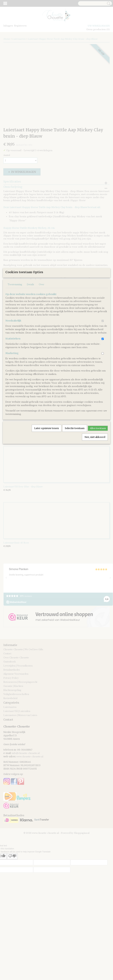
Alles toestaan (98, 461)
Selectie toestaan (75, 461)
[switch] (103, 354)
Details (30, 317)
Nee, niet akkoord (95, 470)
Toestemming (15, 317)
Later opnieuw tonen (47, 461)
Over (41, 317)
